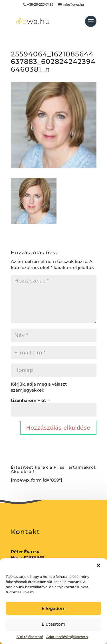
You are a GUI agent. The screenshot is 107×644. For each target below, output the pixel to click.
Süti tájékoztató (30, 637)
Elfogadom (54, 608)
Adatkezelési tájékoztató (67, 637)
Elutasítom (53, 624)
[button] (98, 566)
